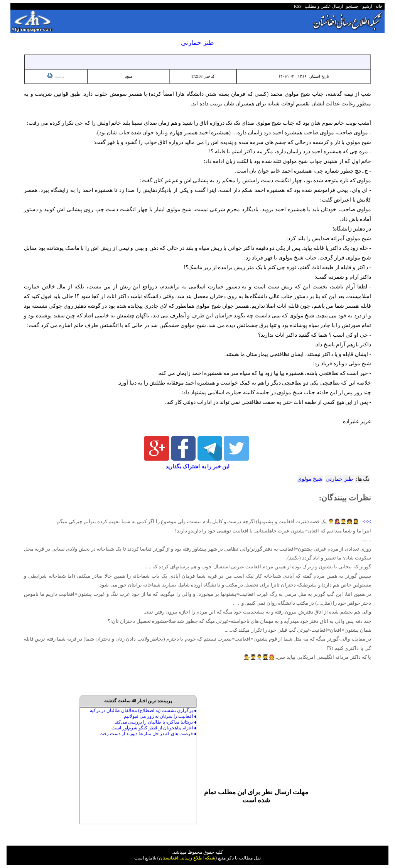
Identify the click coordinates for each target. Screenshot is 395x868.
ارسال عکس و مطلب (323, 6)
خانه (379, 6)
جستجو (352, 6)
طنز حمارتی (339, 479)
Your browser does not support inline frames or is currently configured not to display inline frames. (138, 766)
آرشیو (366, 6)
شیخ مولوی (310, 479)
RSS (298, 6)
